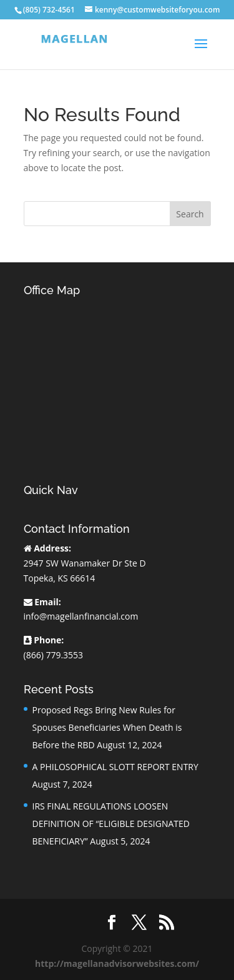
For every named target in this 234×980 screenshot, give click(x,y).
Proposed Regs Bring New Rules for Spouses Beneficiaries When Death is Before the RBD (107, 727)
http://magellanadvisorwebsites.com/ (117, 963)
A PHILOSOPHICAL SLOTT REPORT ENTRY (115, 767)
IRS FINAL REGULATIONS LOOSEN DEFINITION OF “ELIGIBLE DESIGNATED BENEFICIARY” (111, 824)
